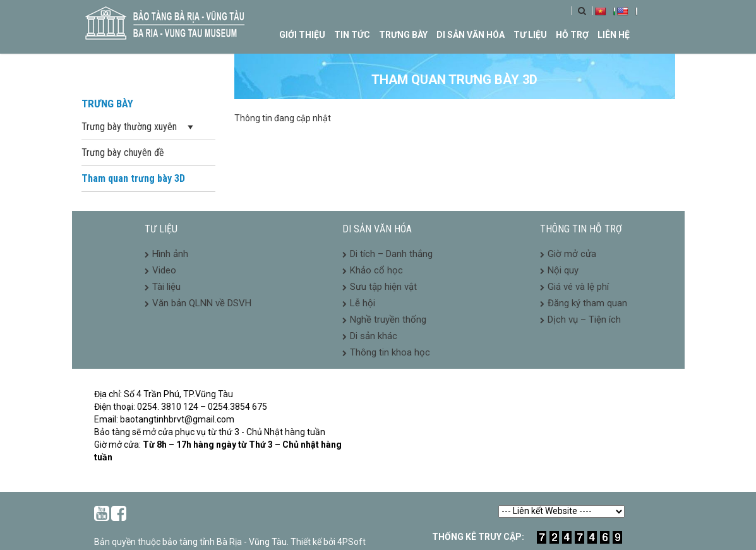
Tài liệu (166, 287)
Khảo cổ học (376, 270)
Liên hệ (614, 35)
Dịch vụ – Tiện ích (584, 320)
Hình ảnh (170, 254)
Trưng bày (403, 35)
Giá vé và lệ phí (578, 287)
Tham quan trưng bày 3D (133, 178)
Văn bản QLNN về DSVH (202, 303)
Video (164, 270)
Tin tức (352, 35)
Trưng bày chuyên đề (123, 152)
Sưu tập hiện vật (383, 287)
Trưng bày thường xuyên (139, 127)
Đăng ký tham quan (587, 303)
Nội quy (563, 270)
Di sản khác (374, 336)
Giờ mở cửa (572, 254)
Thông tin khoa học (390, 352)
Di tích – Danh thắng (391, 254)
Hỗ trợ (572, 35)
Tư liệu (530, 35)
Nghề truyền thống (388, 320)
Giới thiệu (302, 35)
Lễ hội (363, 303)
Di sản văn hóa (471, 35)
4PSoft (351, 542)
